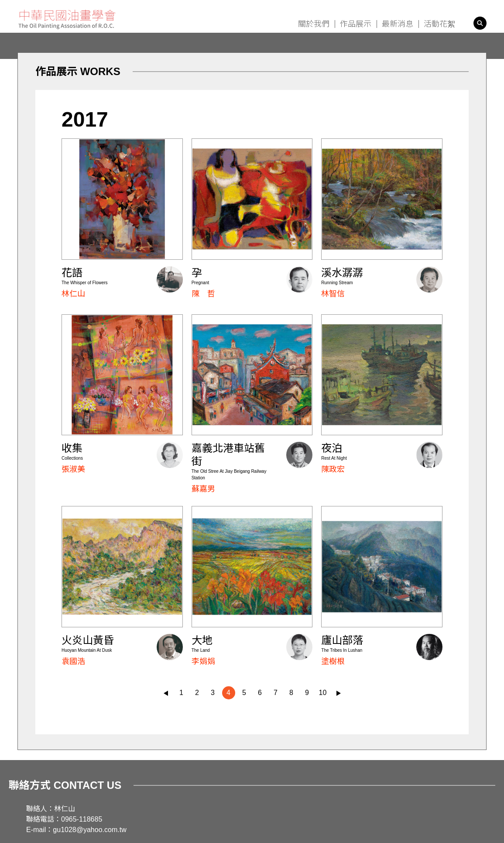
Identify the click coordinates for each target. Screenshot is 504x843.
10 (323, 693)
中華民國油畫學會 (67, 19)
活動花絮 (439, 24)
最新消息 (398, 24)
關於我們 (314, 24)
